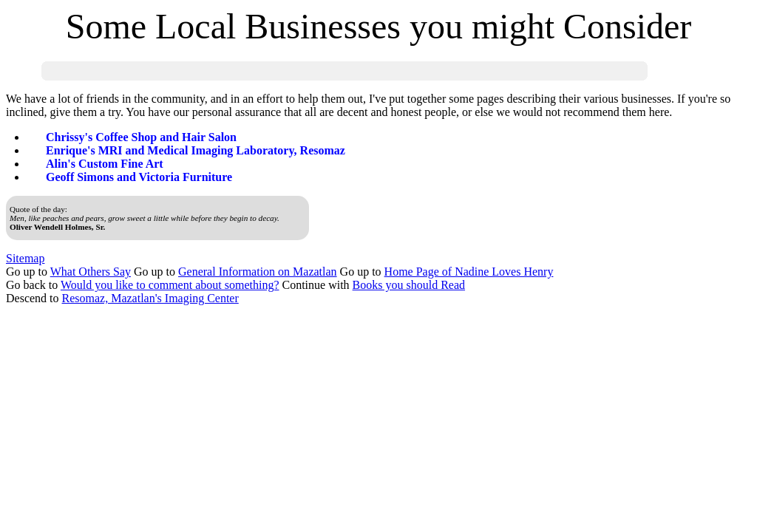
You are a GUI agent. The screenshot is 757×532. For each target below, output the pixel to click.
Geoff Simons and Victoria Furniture (139, 177)
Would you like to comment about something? (170, 285)
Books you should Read (409, 285)
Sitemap (25, 258)
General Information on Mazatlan (258, 272)
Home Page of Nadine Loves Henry (469, 272)
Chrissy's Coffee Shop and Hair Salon (141, 137)
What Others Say (91, 272)
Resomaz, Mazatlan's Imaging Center (150, 298)
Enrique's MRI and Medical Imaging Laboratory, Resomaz (196, 150)
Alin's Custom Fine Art (105, 164)
